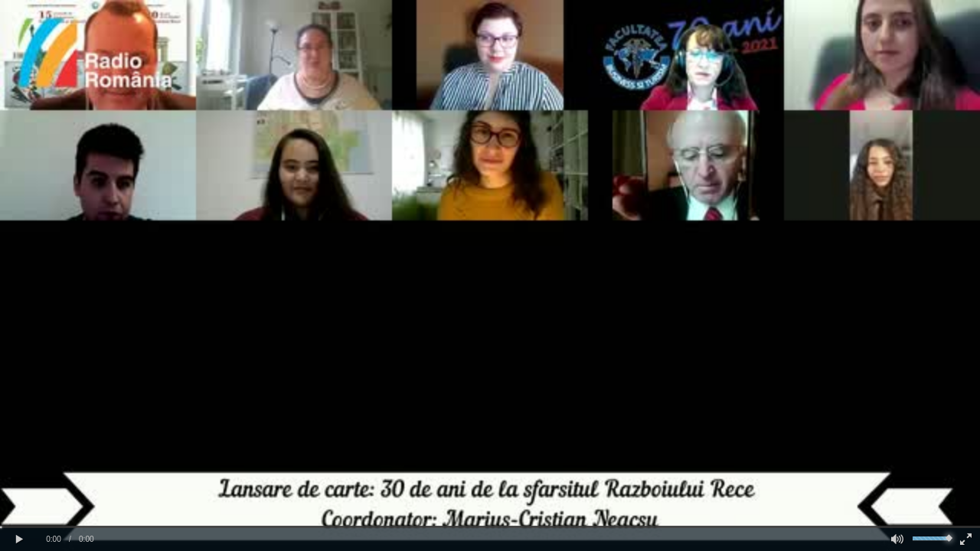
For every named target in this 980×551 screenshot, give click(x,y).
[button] (19, 540)
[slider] (490, 527)
